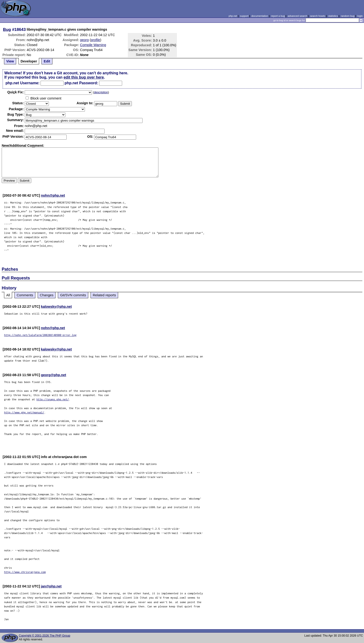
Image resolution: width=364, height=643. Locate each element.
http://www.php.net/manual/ (24, 412)
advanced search (297, 16)
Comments (25, 295)
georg (84, 40)
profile (95, 40)
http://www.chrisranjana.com (25, 572)
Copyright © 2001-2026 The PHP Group (44, 636)
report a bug (278, 16)
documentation (260, 16)
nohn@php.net (53, 195)
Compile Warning (93, 45)
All (8, 295)
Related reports (104, 295)
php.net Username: (22, 83)
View (10, 61)
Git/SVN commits (73, 295)
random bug (348, 16)
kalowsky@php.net (56, 307)
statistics (333, 16)
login (360, 16)
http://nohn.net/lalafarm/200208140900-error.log (40, 335)
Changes (47, 295)
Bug (7, 29)
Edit (47, 61)
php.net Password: (81, 83)
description (101, 92)
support (244, 16)
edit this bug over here (84, 77)
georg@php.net (54, 375)
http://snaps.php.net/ (53, 399)
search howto (318, 16)
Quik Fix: (16, 92)
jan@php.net (51, 586)
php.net (233, 16)
